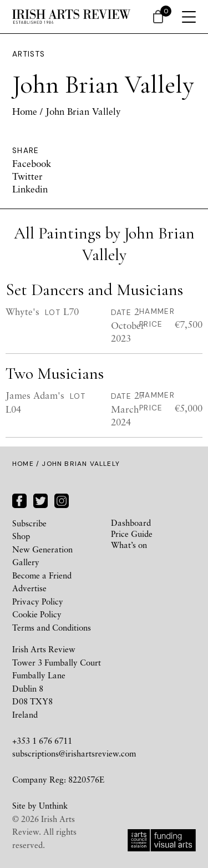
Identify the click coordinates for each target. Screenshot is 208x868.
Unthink (53, 805)
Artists (29, 54)
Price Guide (132, 534)
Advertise (29, 588)
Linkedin (30, 189)
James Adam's (35, 395)
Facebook (32, 163)
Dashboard (131, 522)
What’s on (129, 545)
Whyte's (22, 311)
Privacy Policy (38, 601)
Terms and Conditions (52, 627)
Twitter (27, 176)
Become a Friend (42, 575)
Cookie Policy (37, 614)
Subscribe (29, 523)
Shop (21, 536)
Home (25, 111)
